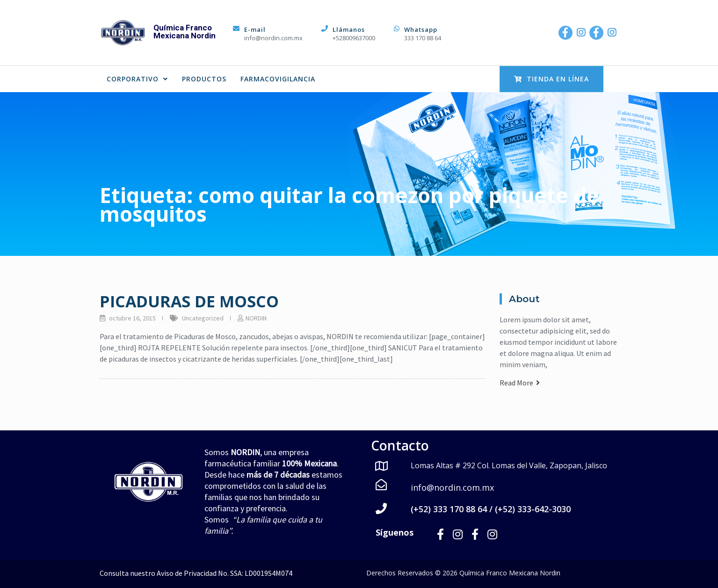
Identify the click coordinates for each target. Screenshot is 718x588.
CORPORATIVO (137, 79)
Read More (520, 383)
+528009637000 (354, 38)
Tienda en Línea (551, 79)
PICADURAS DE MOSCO (189, 301)
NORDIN (256, 318)
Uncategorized (203, 318)
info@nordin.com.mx (273, 38)
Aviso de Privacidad (187, 573)
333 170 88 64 (423, 38)
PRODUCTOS (204, 79)
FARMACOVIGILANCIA (278, 79)
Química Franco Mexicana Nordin (185, 32)
